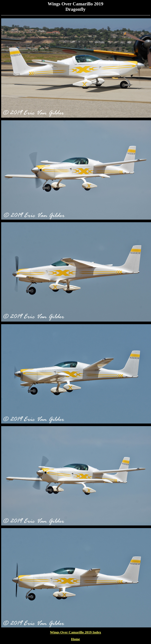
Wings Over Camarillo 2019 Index (75, 632)
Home (75, 639)
